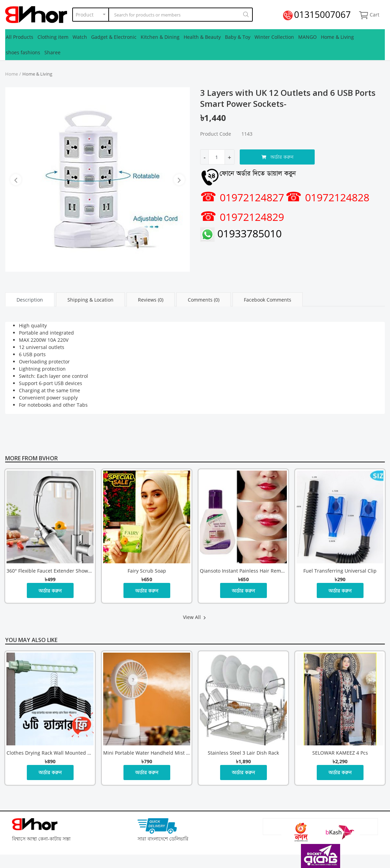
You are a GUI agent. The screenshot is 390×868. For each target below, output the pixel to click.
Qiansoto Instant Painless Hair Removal (243, 571)
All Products (20, 37)
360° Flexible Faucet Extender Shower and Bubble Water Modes (50, 571)
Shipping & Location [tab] (90, 300)
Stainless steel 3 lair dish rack (243, 753)
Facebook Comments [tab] (268, 300)
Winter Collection (274, 37)
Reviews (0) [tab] (151, 300)
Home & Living (337, 37)
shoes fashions (23, 52)
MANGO (307, 37)
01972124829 (242, 217)
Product (85, 15)
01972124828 (327, 197)
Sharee (52, 52)
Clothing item (53, 37)
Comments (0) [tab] (204, 300)
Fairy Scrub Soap (147, 571)
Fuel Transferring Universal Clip (340, 571)
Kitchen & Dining (160, 37)
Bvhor (48, 458)
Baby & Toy (238, 37)
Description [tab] (30, 300)
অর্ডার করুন (277, 157)
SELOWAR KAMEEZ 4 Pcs (340, 753)
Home (12, 74)
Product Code (216, 134)
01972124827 (242, 197)
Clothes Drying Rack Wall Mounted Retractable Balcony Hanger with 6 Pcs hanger (50, 753)
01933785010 (241, 233)
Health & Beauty (202, 37)
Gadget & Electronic (114, 37)
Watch (80, 37)
